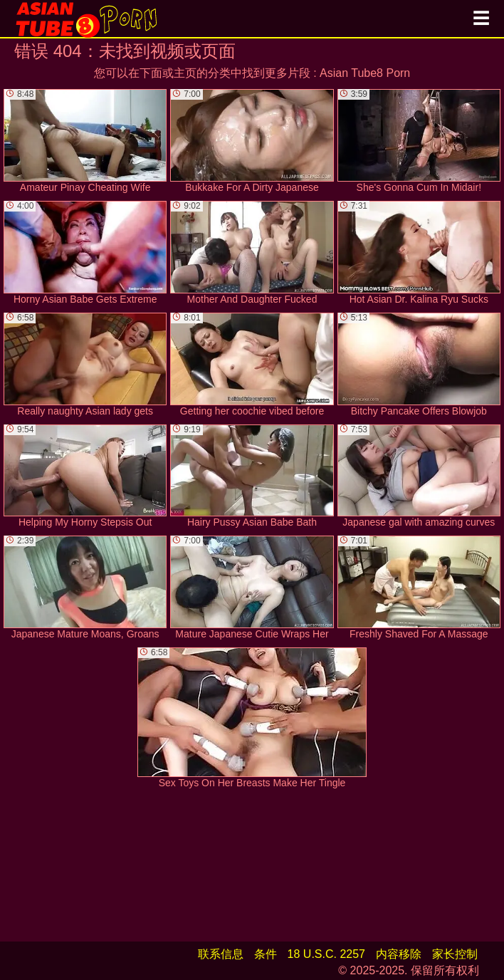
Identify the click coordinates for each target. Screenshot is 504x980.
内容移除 (399, 954)
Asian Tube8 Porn (365, 73)
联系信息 (221, 954)
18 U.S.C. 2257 (326, 954)
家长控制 (455, 954)
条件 (266, 954)
